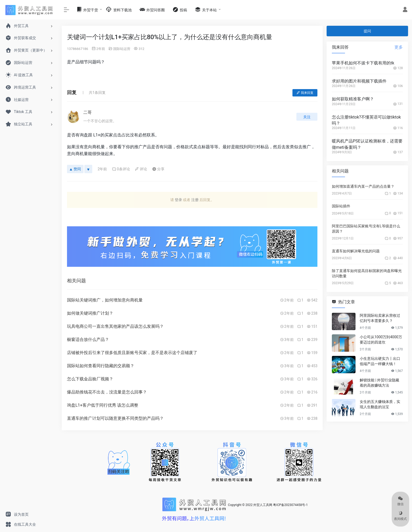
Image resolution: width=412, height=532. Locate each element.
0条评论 (121, 169)
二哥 (87, 112)
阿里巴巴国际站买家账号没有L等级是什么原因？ (366, 229)
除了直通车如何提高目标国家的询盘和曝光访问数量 (367, 273)
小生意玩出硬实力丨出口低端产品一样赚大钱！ (380, 361)
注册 (195, 200)
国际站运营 (122, 49)
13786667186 (78, 49)
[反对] (88, 169)
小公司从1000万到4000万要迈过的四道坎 (381, 340)
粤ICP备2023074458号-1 (290, 505)
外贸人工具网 (263, 505)
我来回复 (305, 93)
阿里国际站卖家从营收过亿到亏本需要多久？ (380, 318)
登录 (178, 200)
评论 (141, 169)
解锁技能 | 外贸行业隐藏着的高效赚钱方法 (379, 383)
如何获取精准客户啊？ (353, 99)
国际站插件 (341, 206)
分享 (158, 169)
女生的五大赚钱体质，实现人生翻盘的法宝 (380, 404)
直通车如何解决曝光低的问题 (356, 251)
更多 (399, 47)
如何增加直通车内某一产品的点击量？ (363, 186)
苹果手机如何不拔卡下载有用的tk (363, 63)
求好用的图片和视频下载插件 (359, 81)
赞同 (75, 169)
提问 (367, 31)
